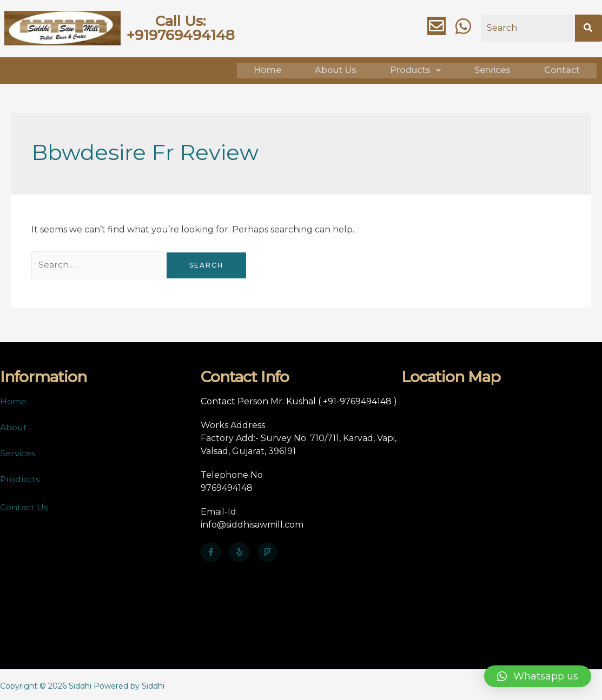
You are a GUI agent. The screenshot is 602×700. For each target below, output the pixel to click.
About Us (336, 69)
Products (415, 69)
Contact (562, 69)
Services (492, 69)
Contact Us (24, 505)
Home (267, 69)
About (14, 425)
